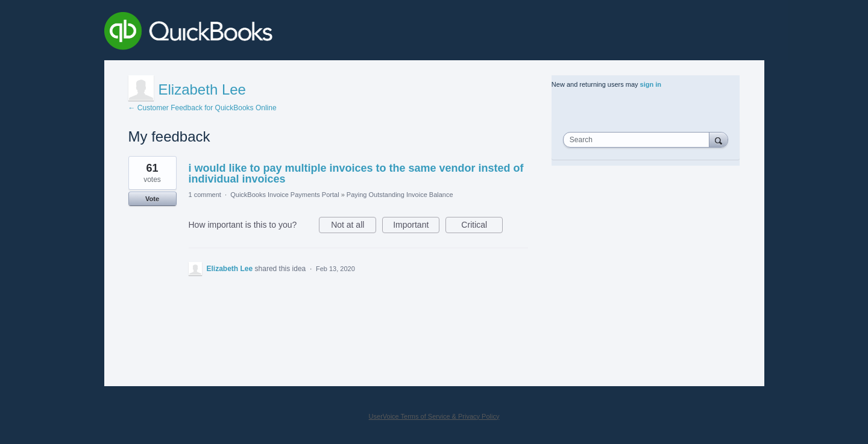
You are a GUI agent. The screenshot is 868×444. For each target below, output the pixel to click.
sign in (651, 84)
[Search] (719, 139)
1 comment (205, 195)
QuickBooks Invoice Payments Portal (285, 195)
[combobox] (639, 140)
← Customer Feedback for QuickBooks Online (203, 108)
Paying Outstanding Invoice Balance (400, 195)
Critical (482, 227)
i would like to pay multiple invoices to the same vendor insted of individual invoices (356, 174)
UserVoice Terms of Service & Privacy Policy (434, 416)
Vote (152, 199)
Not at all (354, 227)
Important (416, 227)
